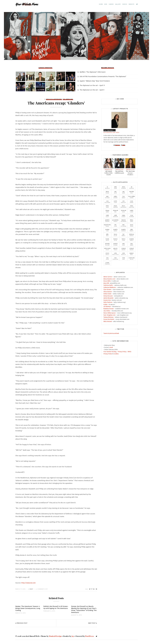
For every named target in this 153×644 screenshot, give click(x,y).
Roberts (132, 230)
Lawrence (123, 230)
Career (111, 4)
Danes (107, 206)
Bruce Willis (107, 281)
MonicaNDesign (55, 636)
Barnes (123, 197)
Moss (115, 211)
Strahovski (107, 263)
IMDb (124, 145)
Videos (125, 4)
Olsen (123, 211)
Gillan (115, 235)
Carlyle (107, 254)
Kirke (107, 230)
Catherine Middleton (110, 287)
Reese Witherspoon (110, 313)
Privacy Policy (122, 352)
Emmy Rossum (108, 296)
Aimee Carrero (108, 277)
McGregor (132, 216)
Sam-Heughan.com (109, 315)
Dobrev (132, 244)
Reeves (107, 239)
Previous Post (22, 623)
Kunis (123, 244)
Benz (107, 235)
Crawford (115, 206)
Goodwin (107, 221)
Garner (115, 230)
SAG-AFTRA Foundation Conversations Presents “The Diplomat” (103, 76)
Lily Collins (107, 311)
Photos (118, 145)
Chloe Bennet (108, 292)
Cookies (116, 354)
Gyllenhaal (123, 225)
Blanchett (123, 202)
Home (101, 4)
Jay (73, 636)
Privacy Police (108, 354)
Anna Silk (106, 283)
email (111, 347)
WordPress (89, 636)
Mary (31, 589)
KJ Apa (105, 304)
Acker (115, 192)
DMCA (129, 352)
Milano (107, 192)
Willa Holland (108, 321)
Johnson (115, 197)
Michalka (107, 187)
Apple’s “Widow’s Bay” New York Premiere (95, 81)
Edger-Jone (132, 206)
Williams (107, 244)
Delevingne (107, 202)
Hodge (115, 187)
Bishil (132, 254)
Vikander (123, 187)
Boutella (123, 254)
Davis (123, 258)
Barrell (123, 235)
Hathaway (107, 197)
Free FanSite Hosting (110, 352)
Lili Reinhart (107, 307)
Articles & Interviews (54, 99)
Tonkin (115, 249)
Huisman (115, 244)
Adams (123, 192)
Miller (132, 258)
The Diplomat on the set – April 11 (92, 85)
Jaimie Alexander (109, 298)
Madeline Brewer (109, 309)
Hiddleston (115, 258)
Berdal (107, 225)
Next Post (92, 623)
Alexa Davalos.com (109, 279)
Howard (132, 197)
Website (131, 4)
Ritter (115, 239)
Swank (132, 221)
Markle (132, 239)
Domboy (132, 202)
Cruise (107, 258)
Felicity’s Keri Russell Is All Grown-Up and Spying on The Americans (56, 607)
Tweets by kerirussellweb (111, 333)
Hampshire (115, 216)
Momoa (132, 225)
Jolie (132, 192)
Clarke (132, 211)
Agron (107, 211)
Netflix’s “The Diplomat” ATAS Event (93, 72)
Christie (115, 221)
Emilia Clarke (107, 294)
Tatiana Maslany (108, 317)
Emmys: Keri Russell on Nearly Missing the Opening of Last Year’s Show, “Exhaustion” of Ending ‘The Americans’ (84, 609)
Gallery (118, 4)
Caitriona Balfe (108, 285)
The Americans (68, 99)
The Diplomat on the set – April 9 (92, 90)
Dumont (123, 216)
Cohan (123, 239)
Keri (106, 4)
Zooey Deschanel (109, 319)
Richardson (123, 221)
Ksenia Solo (107, 300)
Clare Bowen (107, 290)
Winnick (132, 235)
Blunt (107, 216)
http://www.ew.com (28, 583)
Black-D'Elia (115, 254)
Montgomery (123, 206)
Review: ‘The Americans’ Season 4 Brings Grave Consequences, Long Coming (28, 608)
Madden (123, 249)
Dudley (107, 249)
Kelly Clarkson (108, 302)
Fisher (115, 202)
